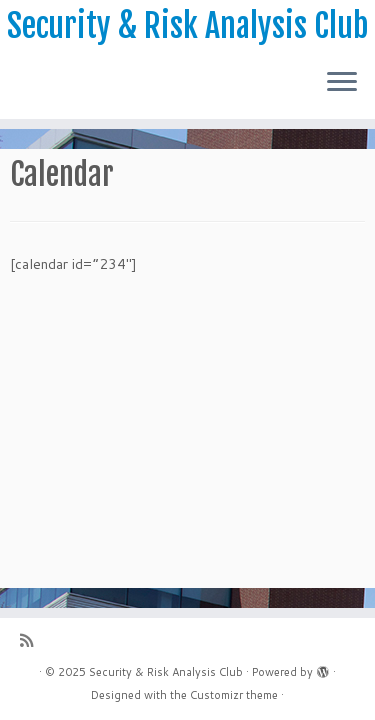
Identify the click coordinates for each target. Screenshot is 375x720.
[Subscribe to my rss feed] (31, 640)
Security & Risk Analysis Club (187, 26)
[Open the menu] (342, 83)
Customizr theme (234, 695)
